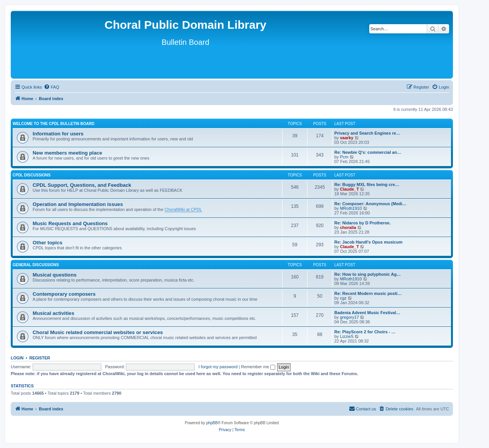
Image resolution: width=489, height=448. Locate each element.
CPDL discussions (32, 175)
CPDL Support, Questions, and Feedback (82, 185)
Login (17, 358)
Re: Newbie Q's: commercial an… (368, 152)
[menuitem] (51, 87)
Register (40, 358)
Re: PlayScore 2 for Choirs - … (365, 332)
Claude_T (350, 189)
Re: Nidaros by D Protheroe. (363, 223)
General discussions (36, 265)
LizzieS (347, 336)
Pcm (344, 157)
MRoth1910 (351, 208)
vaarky (347, 138)
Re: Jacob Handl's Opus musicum (368, 242)
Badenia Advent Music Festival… (367, 313)
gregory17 (350, 317)
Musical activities (53, 313)
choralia (348, 227)
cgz (343, 298)
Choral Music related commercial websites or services (98, 332)
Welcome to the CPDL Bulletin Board (54, 124)
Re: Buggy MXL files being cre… (367, 184)
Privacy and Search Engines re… (367, 133)
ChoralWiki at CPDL (183, 209)
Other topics (48, 243)
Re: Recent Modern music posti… (368, 293)
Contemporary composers (64, 294)
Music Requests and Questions (70, 223)
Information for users (58, 134)
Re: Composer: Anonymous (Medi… (370, 204)
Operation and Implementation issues (78, 204)
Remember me (258, 367)
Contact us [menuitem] (363, 408)
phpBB (212, 423)
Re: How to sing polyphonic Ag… (368, 274)
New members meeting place (67, 153)
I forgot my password (218, 367)
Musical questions (55, 275)
